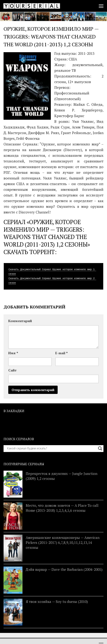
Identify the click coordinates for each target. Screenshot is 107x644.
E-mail (61, 353)
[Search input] (51, 448)
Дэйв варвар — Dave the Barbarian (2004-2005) (64, 569)
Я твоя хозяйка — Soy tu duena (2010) (57, 601)
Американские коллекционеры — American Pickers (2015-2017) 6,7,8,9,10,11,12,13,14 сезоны (63, 542)
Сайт (12, 370)
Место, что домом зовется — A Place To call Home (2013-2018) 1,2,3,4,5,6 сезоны (62, 508)
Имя (13, 353)
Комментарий (20, 321)
